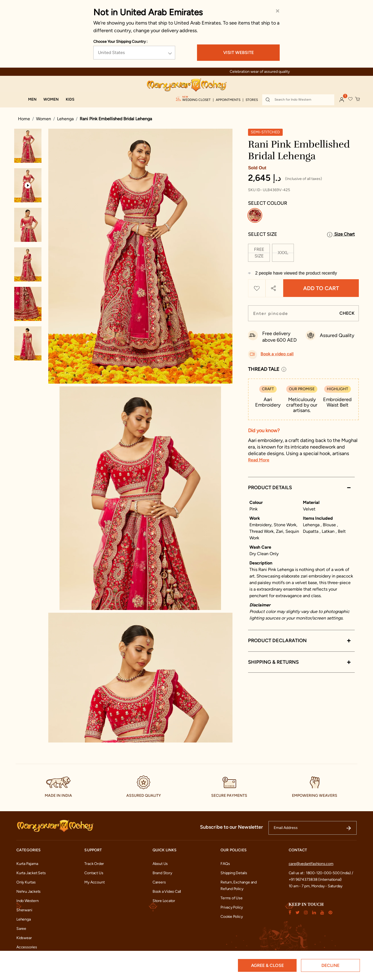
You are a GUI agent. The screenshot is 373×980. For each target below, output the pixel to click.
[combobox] (298, 100)
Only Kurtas (26, 882)
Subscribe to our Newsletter (232, 827)
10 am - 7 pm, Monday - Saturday (316, 886)
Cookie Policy (232, 917)
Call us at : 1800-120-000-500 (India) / (321, 873)
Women (44, 119)
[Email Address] (313, 828)
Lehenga (65, 119)
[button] (32, 100)
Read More (259, 460)
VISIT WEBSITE (238, 52)
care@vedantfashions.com (311, 864)
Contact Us (94, 873)
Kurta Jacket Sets (31, 873)
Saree (21, 929)
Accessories (27, 947)
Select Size (263, 234)
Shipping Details (234, 873)
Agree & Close (267, 965)
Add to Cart (321, 288)
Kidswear (24, 938)
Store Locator (164, 901)
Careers (159, 882)
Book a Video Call (167, 892)
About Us (160, 864)
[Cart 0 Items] (358, 99)
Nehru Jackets (29, 892)
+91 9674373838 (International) (315, 880)
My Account (94, 882)
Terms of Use (231, 898)
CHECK (347, 313)
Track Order (94, 864)
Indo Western (27, 901)
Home (24, 119)
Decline (330, 965)
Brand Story (162, 873)
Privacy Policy (232, 907)
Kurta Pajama (27, 864)
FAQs (225, 864)
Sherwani (24, 910)
